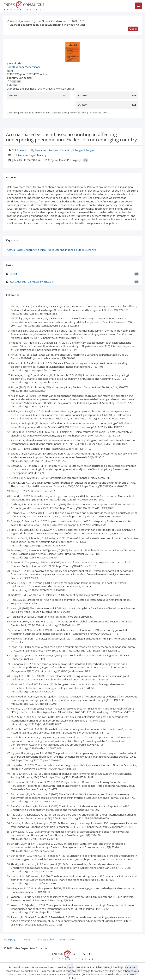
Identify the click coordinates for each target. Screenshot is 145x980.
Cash (20, 250)
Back (133, 29)
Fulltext (13, 274)
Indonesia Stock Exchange (81, 250)
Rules (27, 939)
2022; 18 (78, 21)
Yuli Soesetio (20, 150)
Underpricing (31, 250)
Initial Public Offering (52, 250)
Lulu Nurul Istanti (59, 150)
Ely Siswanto (38, 150)
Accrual (11, 250)
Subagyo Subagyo (83, 150)
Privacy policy (46, 939)
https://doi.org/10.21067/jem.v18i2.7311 (31, 282)
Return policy (67, 939)
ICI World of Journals (19, 21)
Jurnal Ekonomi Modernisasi (51, 21)
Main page (10, 939)
